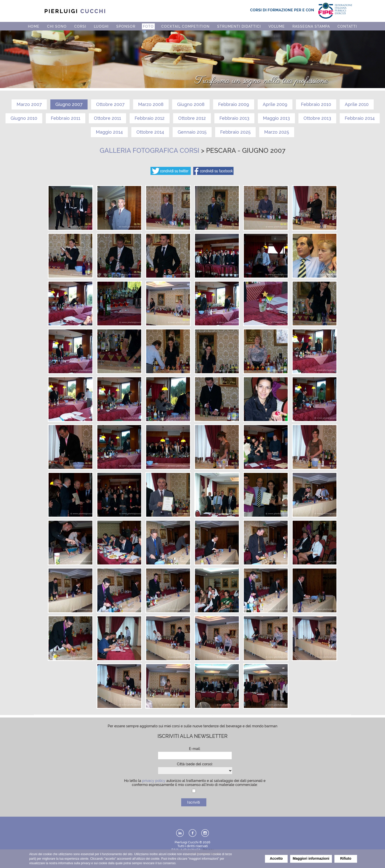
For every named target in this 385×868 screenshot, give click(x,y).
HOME (34, 26)
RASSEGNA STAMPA (311, 26)
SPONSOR (126, 26)
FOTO (148, 26)
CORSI (80, 26)
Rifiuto (346, 858)
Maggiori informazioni (311, 858)
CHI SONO (57, 26)
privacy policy (154, 781)
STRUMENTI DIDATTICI (239, 26)
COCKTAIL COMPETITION (185, 26)
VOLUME (277, 26)
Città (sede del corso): (195, 764)
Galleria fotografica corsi (149, 150)
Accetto (276, 858)
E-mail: (195, 749)
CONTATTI (347, 26)
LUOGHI (101, 26)
